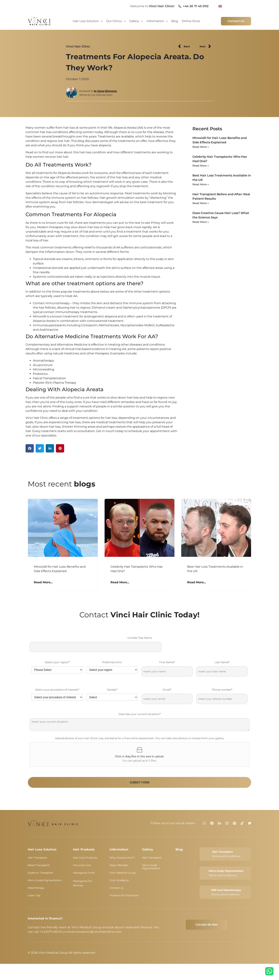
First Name (167, 662)
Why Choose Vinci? (122, 858)
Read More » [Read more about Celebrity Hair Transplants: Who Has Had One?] (201, 166)
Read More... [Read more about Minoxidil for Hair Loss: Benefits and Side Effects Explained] (43, 582)
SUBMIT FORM (140, 782)
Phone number (222, 690)
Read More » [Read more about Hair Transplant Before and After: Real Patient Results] (201, 203)
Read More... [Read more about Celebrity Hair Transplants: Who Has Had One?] (120, 582)
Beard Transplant (39, 865)
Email (167, 690)
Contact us (117, 888)
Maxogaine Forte (84, 873)
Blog (179, 849)
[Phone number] (222, 699)
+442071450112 (51, 932)
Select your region (57, 662)
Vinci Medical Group (122, 873)
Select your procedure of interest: (57, 690)
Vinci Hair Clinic (78, 46)
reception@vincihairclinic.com (98, 932)
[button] (30, 448)
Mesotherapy (36, 888)
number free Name (140, 638)
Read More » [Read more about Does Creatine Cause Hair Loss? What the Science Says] (201, 222)
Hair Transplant (37, 858)
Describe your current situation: (139, 714)
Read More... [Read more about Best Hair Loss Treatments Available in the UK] (196, 582)
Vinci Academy (119, 880)
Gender (112, 690)
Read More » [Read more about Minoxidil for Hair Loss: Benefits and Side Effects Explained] (201, 147)
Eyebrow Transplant (40, 873)
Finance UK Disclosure (124, 895)
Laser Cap (34, 895)
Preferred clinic (112, 662)
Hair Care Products (85, 858)
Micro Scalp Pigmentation (45, 880)
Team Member (119, 865)
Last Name (222, 662)
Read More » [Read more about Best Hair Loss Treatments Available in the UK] (201, 184)
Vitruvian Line (82, 865)
